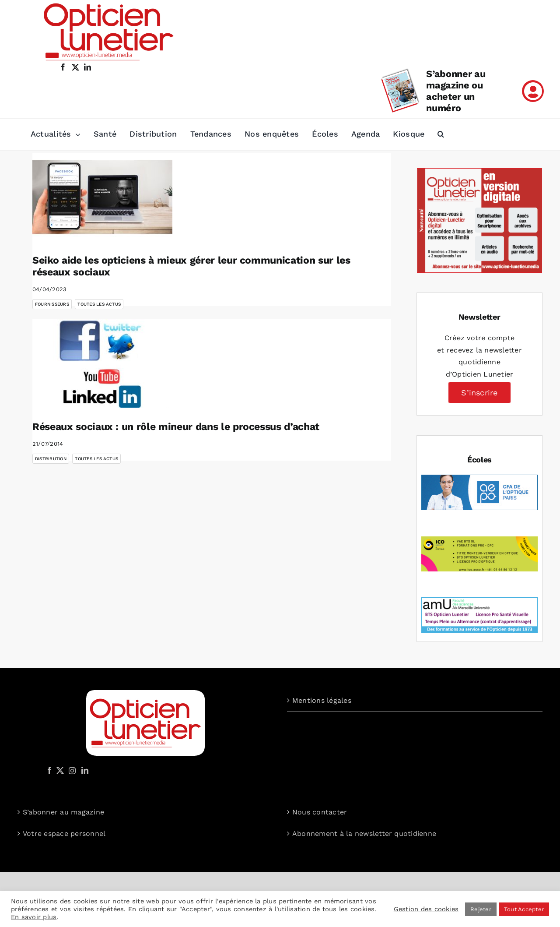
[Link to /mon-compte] (533, 91)
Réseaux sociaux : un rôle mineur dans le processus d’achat (176, 427)
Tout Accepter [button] (524, 909)
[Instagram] (71, 770)
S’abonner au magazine (63, 812)
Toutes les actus (99, 304)
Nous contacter (320, 812)
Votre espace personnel (64, 834)
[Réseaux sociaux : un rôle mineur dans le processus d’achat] (102, 363)
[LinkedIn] (85, 770)
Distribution (51, 459)
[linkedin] (87, 67)
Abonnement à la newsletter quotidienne (364, 834)
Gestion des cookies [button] (426, 909)
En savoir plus (34, 917)
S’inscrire (479, 393)
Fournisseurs (52, 304)
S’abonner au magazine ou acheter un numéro (456, 91)
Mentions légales (322, 700)
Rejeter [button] (481, 909)
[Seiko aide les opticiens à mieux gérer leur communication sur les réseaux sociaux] (102, 197)
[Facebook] (49, 770)
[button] (441, 134)
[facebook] (63, 67)
